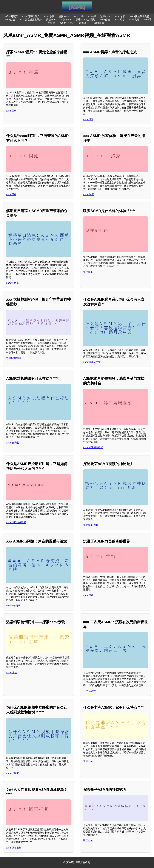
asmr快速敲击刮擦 (140, 16)
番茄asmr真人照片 (85, 20)
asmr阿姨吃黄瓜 (31, 16)
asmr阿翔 (11, 194)
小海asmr (66, 20)
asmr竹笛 (88, 595)
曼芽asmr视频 (91, 525)
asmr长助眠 (12, 443)
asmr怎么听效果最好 (31, 20)
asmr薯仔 (84, 23)
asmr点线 (10, 20)
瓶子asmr (88, 840)
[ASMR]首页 (11, 16)
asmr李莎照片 (67, 23)
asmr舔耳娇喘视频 (93, 447)
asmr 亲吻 (12, 673)
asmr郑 (92, 16)
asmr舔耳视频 (14, 848)
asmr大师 (134, 20)
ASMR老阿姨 (13, 606)
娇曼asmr (64, 16)
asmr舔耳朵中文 (92, 362)
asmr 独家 (89, 194)
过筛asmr (105, 16)
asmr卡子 (79, 16)
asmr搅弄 (88, 119)
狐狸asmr (88, 272)
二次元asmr (89, 691)
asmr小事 (49, 16)
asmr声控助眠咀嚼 (16, 522)
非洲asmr (88, 761)
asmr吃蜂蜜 (12, 773)
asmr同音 (120, 20)
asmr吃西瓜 (12, 283)
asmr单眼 (120, 16)
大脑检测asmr (14, 358)
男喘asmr (51, 20)
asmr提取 (99, 23)
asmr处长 (105, 20)
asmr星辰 (11, 111)
